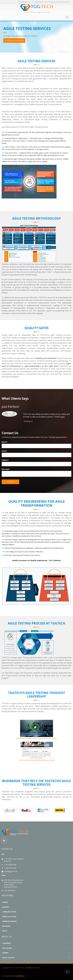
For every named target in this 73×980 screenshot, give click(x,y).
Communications (9, 912)
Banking (6, 907)
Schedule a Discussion (14, 40)
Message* (6, 469)
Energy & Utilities (9, 917)
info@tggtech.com (25, 2)
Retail (5, 931)
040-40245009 (9, 890)
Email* (4, 451)
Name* (5, 442)
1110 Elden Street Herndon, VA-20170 (58, 2)
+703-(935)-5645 (10, 868)
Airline (5, 902)
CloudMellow (19, 976)
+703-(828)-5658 (10, 865)
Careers (5, 953)
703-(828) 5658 (38, 2)
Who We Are (7, 948)
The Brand (6, 943)
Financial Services (9, 921)
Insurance (6, 926)
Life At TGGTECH (8, 958)
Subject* (5, 460)
